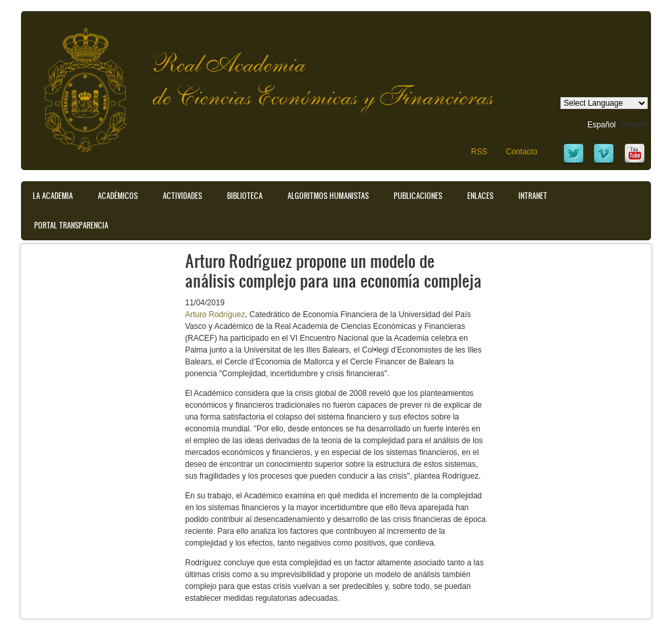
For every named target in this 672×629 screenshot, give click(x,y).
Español (601, 125)
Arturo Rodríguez (215, 314)
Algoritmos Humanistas (328, 196)
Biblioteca (245, 196)
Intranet (533, 196)
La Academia (53, 196)
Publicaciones (418, 196)
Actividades (182, 196)
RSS (479, 152)
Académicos (118, 196)
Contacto (522, 152)
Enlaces (480, 196)
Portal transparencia (71, 225)
